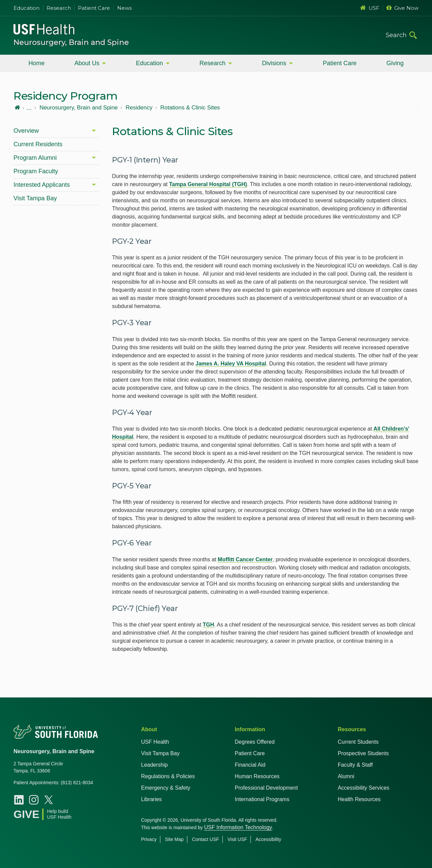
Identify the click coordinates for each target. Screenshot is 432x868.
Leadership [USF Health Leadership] (154, 765)
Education (26, 8)
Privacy (149, 839)
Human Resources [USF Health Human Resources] (257, 776)
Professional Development (266, 788)
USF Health (155, 742)
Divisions (274, 63)
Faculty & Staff (355, 765)
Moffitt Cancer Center (245, 559)
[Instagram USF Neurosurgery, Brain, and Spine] (34, 800)
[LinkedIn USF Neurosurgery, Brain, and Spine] (19, 800)
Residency (139, 108)
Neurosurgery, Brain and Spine (71, 42)
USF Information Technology (238, 827)
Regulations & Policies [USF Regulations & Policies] (168, 776)
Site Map (174, 839)
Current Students (358, 742)
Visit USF (237, 839)
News (124, 8)
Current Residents (38, 144)
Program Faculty (36, 171)
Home (36, 63)
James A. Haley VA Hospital (231, 364)
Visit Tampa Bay (35, 198)
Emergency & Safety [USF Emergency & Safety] (166, 788)
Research (59, 8)
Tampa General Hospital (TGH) (208, 184)
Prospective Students (363, 753)
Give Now (402, 8)
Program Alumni (35, 158)
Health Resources (359, 799)
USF (370, 8)
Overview (26, 131)
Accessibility (268, 839)
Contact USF (206, 839)
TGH (209, 625)
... (29, 108)
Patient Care (94, 8)
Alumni (346, 776)
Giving (395, 63)
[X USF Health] (49, 800)
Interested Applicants (42, 185)
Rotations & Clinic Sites (190, 108)
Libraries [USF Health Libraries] (151, 799)
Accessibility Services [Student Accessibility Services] (364, 788)
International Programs (262, 799)
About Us (87, 63)
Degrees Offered (255, 742)
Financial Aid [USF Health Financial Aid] (250, 765)
